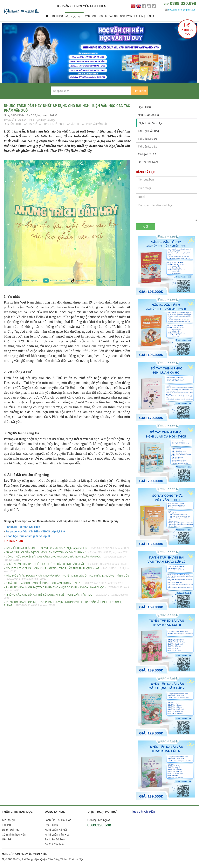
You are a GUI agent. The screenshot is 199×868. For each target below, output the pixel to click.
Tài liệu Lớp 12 (147, 154)
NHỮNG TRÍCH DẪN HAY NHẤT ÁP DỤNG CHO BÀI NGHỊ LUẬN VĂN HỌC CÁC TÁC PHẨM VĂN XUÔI (57, 124)
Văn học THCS (94, 16)
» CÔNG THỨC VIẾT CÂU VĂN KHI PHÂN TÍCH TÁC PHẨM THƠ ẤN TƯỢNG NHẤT (67, 570)
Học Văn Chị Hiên (144, 812)
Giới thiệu (57, 16)
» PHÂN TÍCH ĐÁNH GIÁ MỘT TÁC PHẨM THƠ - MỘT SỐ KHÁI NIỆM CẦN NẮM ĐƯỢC (67, 589)
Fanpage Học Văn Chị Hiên (23, 527)
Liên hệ (150, 16)
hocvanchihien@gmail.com (182, 10)
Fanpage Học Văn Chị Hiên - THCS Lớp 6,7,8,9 (35, 531)
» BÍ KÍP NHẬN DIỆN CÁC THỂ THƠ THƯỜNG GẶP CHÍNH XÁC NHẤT (66, 564)
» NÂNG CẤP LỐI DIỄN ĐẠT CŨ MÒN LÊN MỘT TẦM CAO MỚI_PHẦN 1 (66, 552)
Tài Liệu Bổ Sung (148, 131)
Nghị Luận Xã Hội (149, 115)
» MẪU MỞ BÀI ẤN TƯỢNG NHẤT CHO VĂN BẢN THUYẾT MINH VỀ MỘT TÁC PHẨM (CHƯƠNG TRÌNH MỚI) (66, 578)
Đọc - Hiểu (144, 107)
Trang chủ (9, 120)
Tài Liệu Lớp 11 (147, 147)
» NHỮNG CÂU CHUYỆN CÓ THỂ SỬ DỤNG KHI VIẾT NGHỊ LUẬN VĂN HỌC (66, 596)
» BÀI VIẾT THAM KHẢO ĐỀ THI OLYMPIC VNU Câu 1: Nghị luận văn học (66, 548)
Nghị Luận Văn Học (46, 120)
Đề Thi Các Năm (148, 162)
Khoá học (111, 16)
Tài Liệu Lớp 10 (147, 139)
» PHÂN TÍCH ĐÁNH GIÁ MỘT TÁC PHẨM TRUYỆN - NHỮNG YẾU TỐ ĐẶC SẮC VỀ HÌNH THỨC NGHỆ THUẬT (63, 604)
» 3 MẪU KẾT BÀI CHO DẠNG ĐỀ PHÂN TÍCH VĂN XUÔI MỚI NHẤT (64, 583)
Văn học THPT (74, 17)
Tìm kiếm (140, 91)
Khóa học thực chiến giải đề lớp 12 (28, 536)
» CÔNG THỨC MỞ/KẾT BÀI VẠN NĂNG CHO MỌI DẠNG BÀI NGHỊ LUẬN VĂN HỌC (65, 558)
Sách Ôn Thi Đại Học (58, 820)
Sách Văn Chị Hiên (132, 16)
